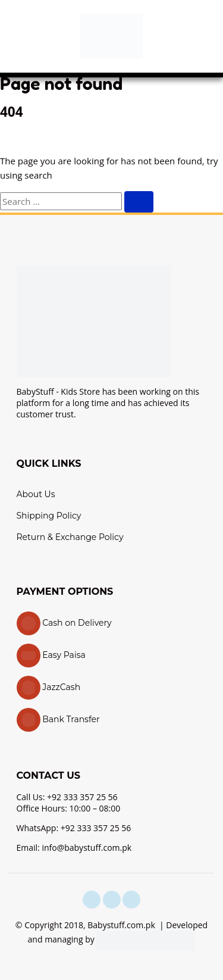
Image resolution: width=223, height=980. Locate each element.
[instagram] (112, 900)
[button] (21, 36)
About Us (36, 494)
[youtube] (131, 900)
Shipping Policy (49, 516)
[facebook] (92, 900)
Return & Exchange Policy (70, 537)
